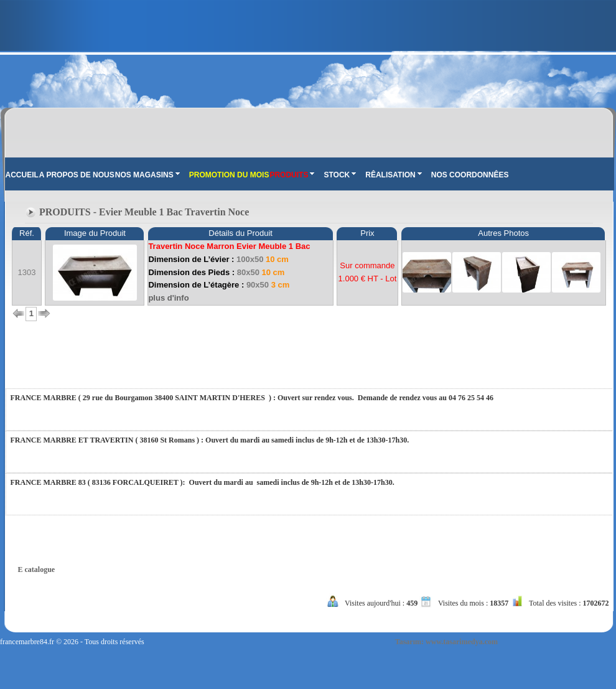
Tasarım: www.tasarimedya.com (446, 642)
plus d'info (168, 298)
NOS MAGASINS (147, 175)
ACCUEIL (22, 175)
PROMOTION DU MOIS (229, 175)
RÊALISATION (393, 175)
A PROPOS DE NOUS (77, 175)
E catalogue (37, 569)
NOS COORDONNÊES (470, 175)
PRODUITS (292, 175)
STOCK (340, 175)
